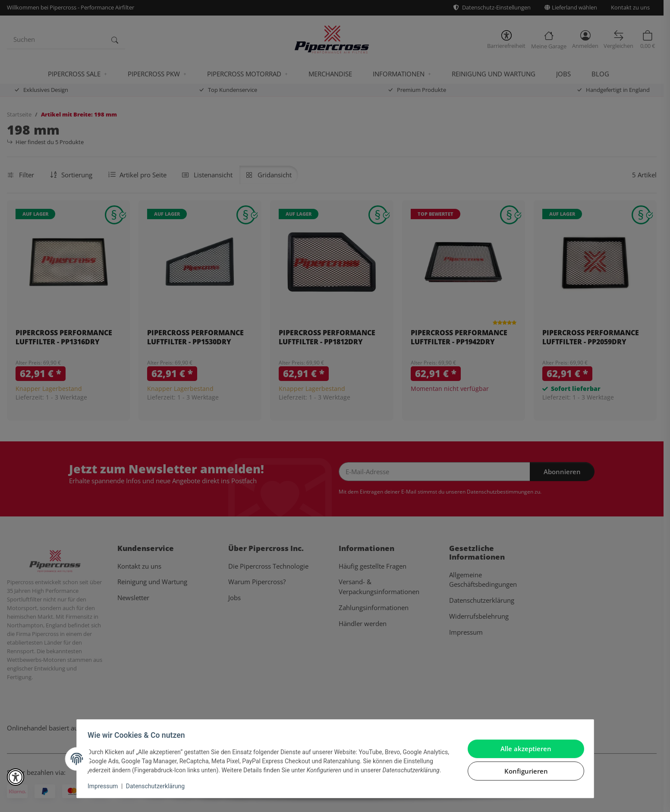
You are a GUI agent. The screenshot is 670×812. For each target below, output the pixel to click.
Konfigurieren (523, 766)
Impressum (106, 786)
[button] (16, 777)
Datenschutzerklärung (158, 786)
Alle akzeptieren (523, 744)
